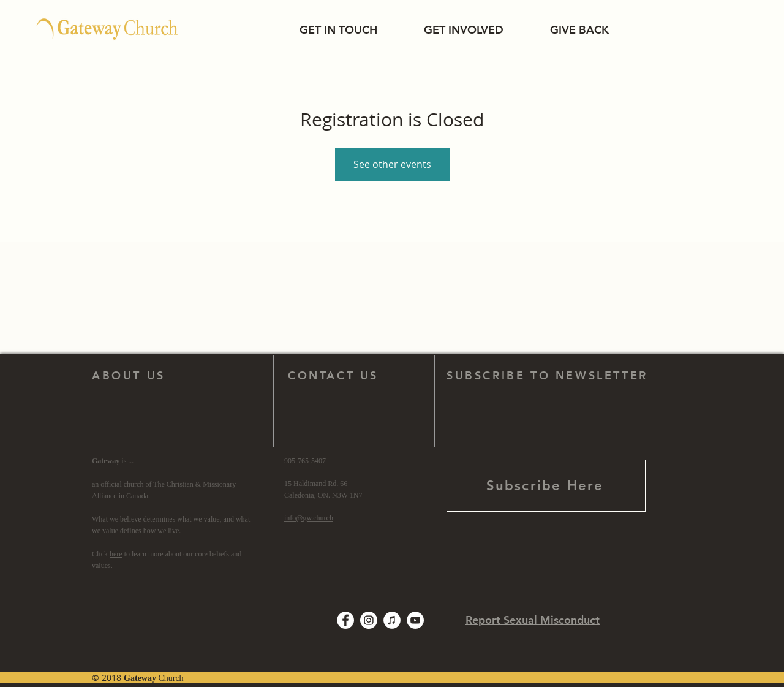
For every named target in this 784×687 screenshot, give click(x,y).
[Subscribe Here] (546, 486)
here (116, 554)
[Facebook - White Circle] (345, 620)
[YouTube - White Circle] (415, 620)
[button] (338, 30)
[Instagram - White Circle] (369, 620)
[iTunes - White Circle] (392, 620)
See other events (392, 164)
